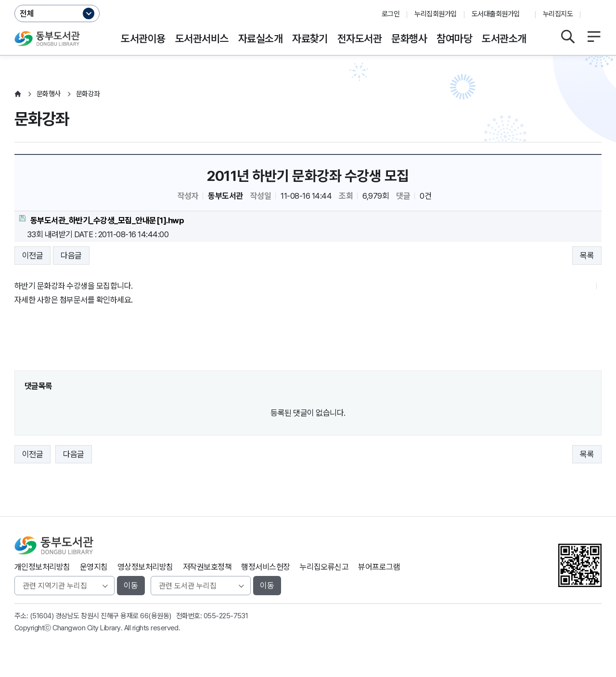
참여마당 (454, 38)
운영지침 (94, 567)
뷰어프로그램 (379, 567)
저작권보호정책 (207, 567)
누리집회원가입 (435, 14)
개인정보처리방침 (42, 567)
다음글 (71, 255)
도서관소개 (504, 38)
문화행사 (409, 38)
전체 (27, 13)
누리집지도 (558, 14)
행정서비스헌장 (265, 567)
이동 (131, 586)
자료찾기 (310, 38)
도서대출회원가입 (496, 14)
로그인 (391, 14)
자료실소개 (260, 38)
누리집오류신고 (324, 567)
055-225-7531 (226, 616)
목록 (587, 255)
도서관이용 (143, 38)
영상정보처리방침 (145, 567)
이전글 (32, 255)
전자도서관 (359, 38)
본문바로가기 (308, 0)
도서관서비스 (202, 38)
